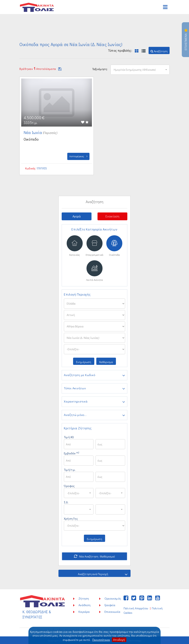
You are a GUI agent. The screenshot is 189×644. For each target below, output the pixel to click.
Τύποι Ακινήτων (94, 388)
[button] (159, 50)
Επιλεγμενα (186, 40)
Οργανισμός (113, 598)
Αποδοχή (119, 640)
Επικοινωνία (112, 612)
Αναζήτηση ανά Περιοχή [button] (103, 574)
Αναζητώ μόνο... (94, 415)
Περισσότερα (101, 640)
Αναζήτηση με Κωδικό (94, 375)
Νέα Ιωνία (33, 132)
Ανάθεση (84, 605)
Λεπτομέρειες (78, 156)
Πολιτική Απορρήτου (136, 608)
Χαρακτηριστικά (94, 402)
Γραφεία (110, 605)
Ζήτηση (84, 598)
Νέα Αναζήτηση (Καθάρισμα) (94, 556)
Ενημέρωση (84, 362)
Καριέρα (84, 612)
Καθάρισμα (106, 362)
